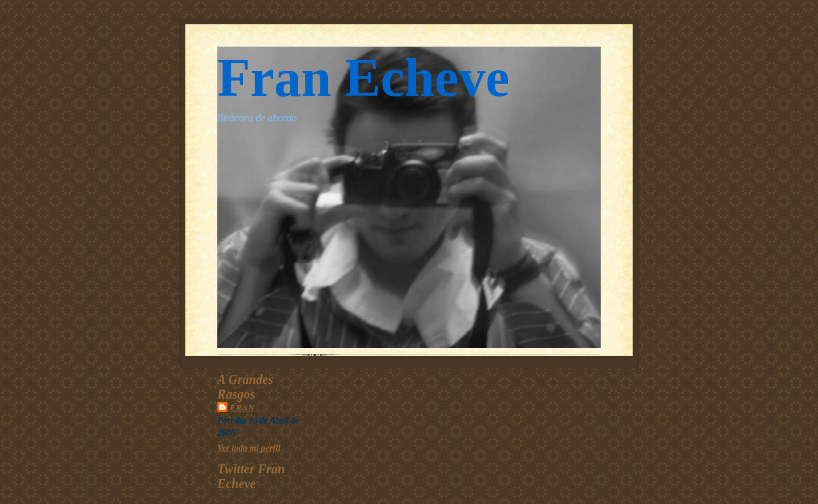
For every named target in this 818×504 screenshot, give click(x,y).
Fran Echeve (363, 78)
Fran (243, 408)
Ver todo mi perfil (249, 448)
